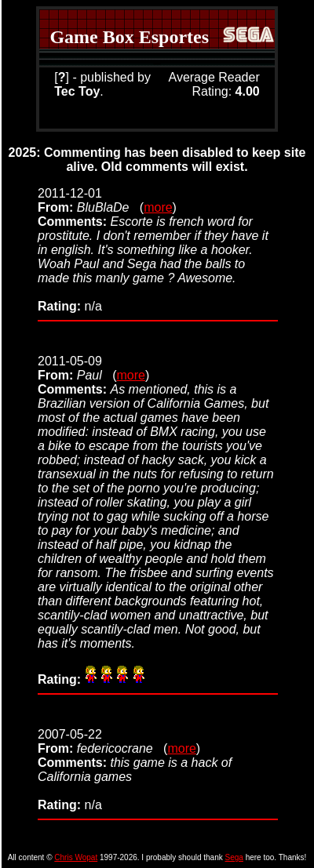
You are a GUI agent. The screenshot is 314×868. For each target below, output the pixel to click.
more (158, 207)
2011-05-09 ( (77, 368)
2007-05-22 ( (102, 741)
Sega (234, 857)
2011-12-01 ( (91, 200)
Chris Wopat (76, 857)
